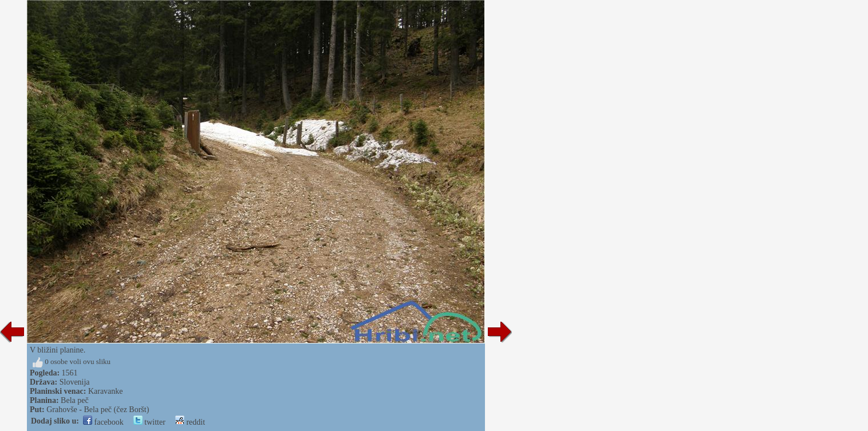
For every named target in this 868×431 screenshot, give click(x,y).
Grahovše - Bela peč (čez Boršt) (98, 410)
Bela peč (75, 400)
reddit (190, 422)
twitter (149, 422)
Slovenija (75, 382)
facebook (103, 422)
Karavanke (106, 391)
